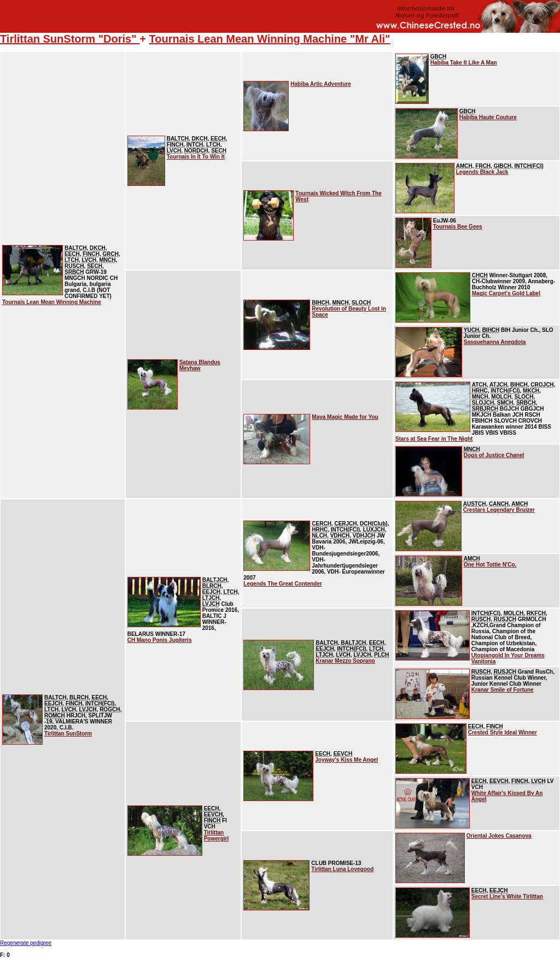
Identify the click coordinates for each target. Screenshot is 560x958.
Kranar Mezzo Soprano (345, 661)
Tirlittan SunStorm (68, 734)
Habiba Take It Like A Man (464, 63)
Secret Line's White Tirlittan (507, 896)
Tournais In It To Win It (196, 157)
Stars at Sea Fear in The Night (434, 439)
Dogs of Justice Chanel (494, 455)
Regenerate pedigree (26, 943)
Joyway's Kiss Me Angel (346, 760)
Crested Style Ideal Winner (503, 732)
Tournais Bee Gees (458, 227)
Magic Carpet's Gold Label (506, 293)
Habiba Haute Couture (488, 117)
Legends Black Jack (482, 172)
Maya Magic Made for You (345, 417)
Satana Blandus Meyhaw (200, 365)
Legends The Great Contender (282, 584)
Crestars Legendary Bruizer (499, 510)
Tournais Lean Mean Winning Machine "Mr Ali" (270, 39)
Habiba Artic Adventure (320, 84)
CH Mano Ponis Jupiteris (160, 640)
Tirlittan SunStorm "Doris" (70, 39)
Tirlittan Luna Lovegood (342, 869)
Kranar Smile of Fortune (503, 690)
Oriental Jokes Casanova (499, 836)
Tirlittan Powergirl (217, 836)
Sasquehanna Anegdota (495, 342)
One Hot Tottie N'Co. (490, 565)
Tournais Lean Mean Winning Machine (52, 302)
